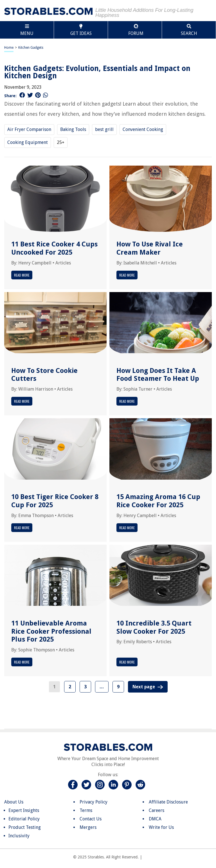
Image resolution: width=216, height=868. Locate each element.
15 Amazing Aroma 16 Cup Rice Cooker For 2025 (158, 501)
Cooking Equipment (28, 142)
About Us (14, 802)
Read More (22, 275)
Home (9, 48)
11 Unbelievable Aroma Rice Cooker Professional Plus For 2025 (51, 631)
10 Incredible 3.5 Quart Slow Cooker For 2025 (154, 627)
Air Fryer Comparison (29, 129)
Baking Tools (73, 129)
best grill (104, 129)
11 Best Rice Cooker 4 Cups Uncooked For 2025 (54, 248)
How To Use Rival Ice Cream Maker (150, 248)
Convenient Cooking (143, 129)
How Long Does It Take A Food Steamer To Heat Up (158, 375)
